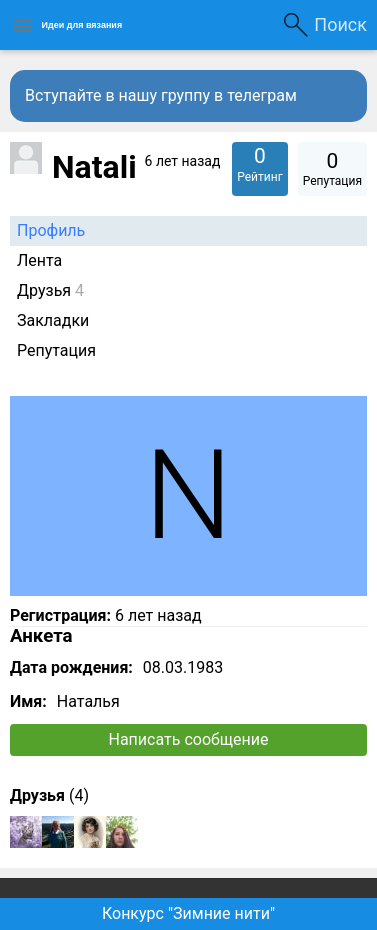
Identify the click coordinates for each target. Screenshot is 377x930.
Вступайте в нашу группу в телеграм (161, 95)
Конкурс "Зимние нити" (188, 913)
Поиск (340, 24)
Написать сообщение (189, 739)
